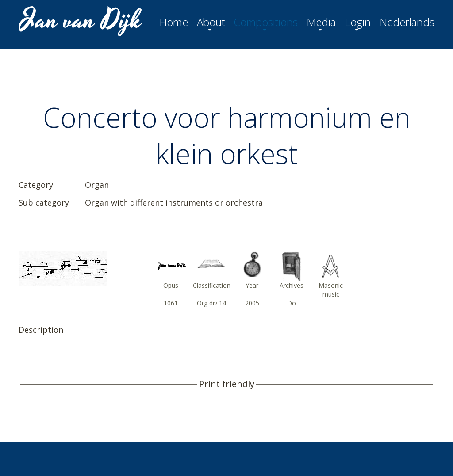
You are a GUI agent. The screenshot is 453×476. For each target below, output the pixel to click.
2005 (252, 303)
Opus (171, 285)
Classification (212, 285)
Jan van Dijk (81, 20)
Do (292, 303)
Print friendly (227, 384)
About (211, 22)
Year (252, 285)
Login (358, 22)
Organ (97, 185)
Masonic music (331, 290)
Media (321, 22)
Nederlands (407, 22)
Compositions (266, 22)
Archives (292, 285)
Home (174, 22)
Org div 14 (211, 303)
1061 (171, 303)
